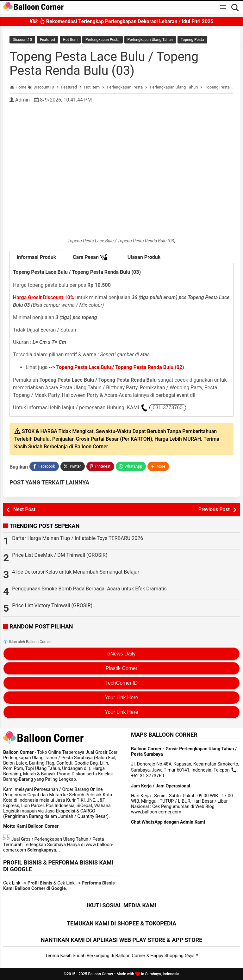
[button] (158, 466)
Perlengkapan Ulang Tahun (150, 40)
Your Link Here (121, 697)
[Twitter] (73, 466)
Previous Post (214, 509)
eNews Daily (122, 654)
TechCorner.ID (121, 683)
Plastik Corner (121, 668)
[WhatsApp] (131, 466)
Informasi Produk (37, 257)
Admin (22, 100)
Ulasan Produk (144, 257)
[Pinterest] (100, 466)
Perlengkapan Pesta (102, 40)
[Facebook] (44, 466)
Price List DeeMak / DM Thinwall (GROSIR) (60, 555)
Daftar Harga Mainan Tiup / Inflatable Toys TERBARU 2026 (78, 538)
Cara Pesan (90, 257)
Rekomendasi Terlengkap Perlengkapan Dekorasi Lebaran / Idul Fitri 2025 (121, 23)
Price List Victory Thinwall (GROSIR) (52, 605)
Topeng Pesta (192, 40)
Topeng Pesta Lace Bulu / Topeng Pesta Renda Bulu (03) (104, 64)
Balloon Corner (101, 974)
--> (117, 367)
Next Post (24, 509)
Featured (47, 40)
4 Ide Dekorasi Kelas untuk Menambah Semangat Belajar (76, 572)
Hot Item (70, 40)
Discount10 (22, 40)
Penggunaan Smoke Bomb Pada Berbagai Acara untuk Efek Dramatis (89, 589)
